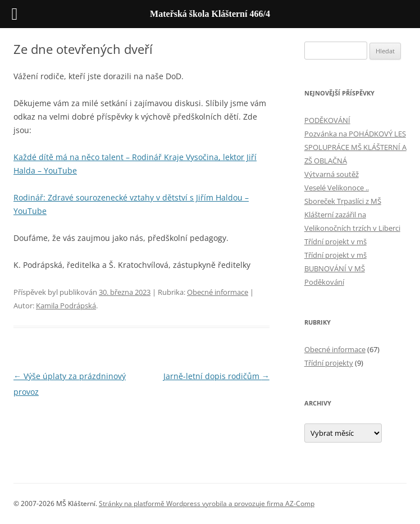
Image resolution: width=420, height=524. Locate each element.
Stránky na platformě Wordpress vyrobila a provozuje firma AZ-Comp (207, 504)
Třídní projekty (329, 363)
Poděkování (324, 282)
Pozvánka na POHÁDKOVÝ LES (355, 134)
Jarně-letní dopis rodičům (216, 376)
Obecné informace (218, 292)
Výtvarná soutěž (332, 174)
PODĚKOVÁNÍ (327, 120)
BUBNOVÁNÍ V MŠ (335, 268)
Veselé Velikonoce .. (337, 188)
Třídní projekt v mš (335, 242)
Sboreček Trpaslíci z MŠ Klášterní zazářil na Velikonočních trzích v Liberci (352, 215)
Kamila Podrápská (66, 306)
